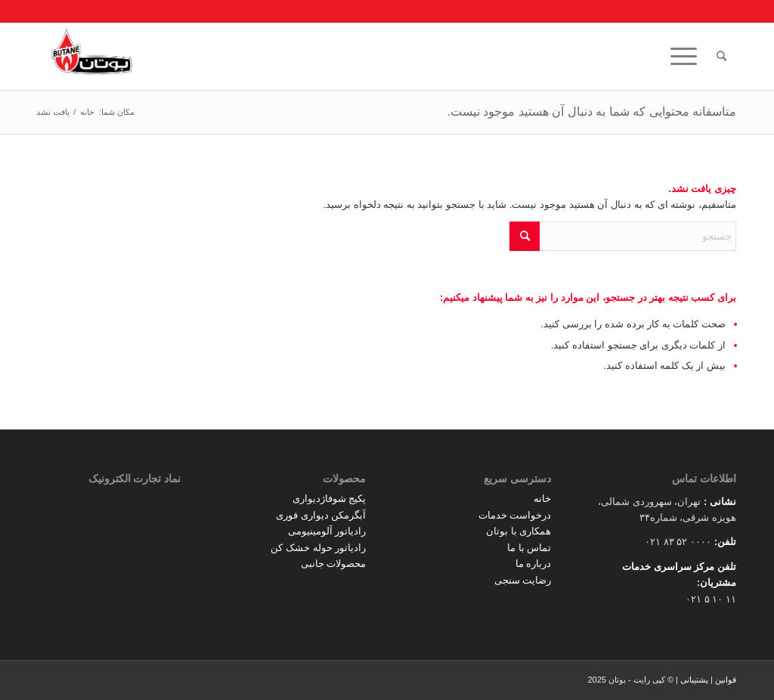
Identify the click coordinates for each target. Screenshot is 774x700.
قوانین (726, 680)
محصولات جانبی (334, 564)
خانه (542, 499)
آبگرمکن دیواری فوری (321, 515)
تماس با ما (529, 548)
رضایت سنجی (523, 580)
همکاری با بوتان (519, 531)
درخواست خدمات (515, 515)
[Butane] (92, 57)
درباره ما (534, 564)
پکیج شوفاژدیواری (330, 499)
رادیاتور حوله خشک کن (318, 548)
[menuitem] (721, 57)
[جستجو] (721, 57)
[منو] (689, 57)
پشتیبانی (694, 680)
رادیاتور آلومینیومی (327, 531)
